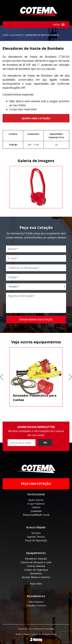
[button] (57, 25)
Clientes (36, 507)
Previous (2, 377)
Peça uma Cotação (36, 484)
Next (70, 377)
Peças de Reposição (36, 540)
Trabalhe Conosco (36, 605)
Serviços (36, 533)
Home (5, 35)
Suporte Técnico (36, 537)
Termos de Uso (25, 629)
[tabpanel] (36, 187)
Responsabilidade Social (36, 515)
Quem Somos (36, 500)
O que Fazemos (36, 504)
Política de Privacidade (44, 629)
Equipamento (17, 35)
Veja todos (36, 584)
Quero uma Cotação (36, 118)
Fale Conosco (36, 602)
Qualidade (36, 511)
